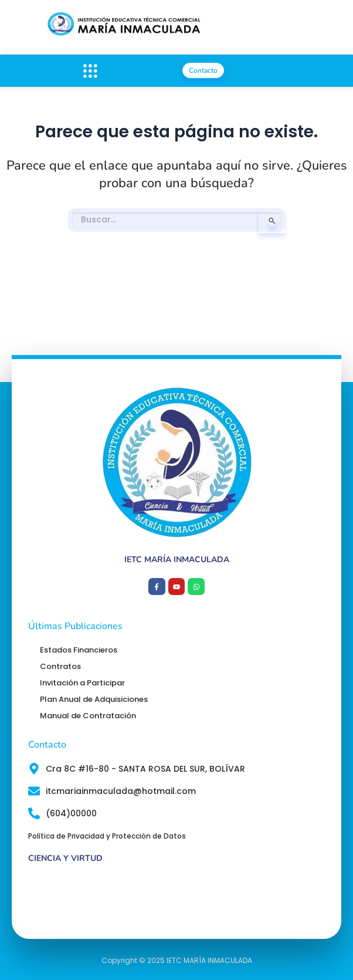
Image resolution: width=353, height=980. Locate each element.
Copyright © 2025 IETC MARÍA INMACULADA (177, 960)
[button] (90, 71)
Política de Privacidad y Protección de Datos (107, 836)
